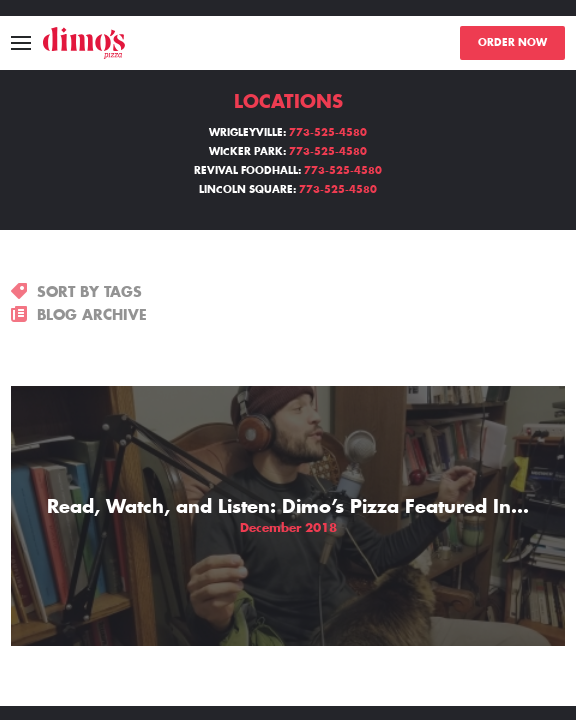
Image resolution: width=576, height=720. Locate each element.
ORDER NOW (512, 43)
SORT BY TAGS (76, 292)
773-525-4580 (328, 133)
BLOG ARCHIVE (79, 315)
